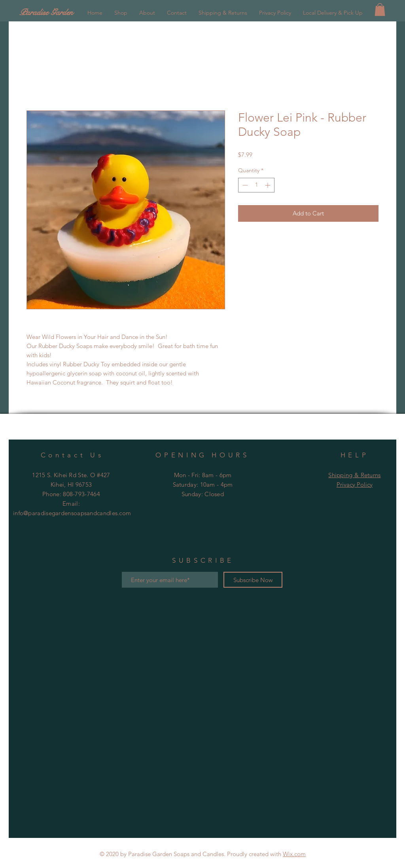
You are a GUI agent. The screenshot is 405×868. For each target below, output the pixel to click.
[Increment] (268, 185)
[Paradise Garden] (68, 12)
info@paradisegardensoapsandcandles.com (72, 513)
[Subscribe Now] (253, 580)
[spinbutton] (256, 185)
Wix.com (294, 854)
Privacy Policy (355, 484)
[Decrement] (244, 185)
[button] (380, 10)
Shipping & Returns (354, 475)
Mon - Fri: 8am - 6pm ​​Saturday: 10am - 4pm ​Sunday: (203, 484)
